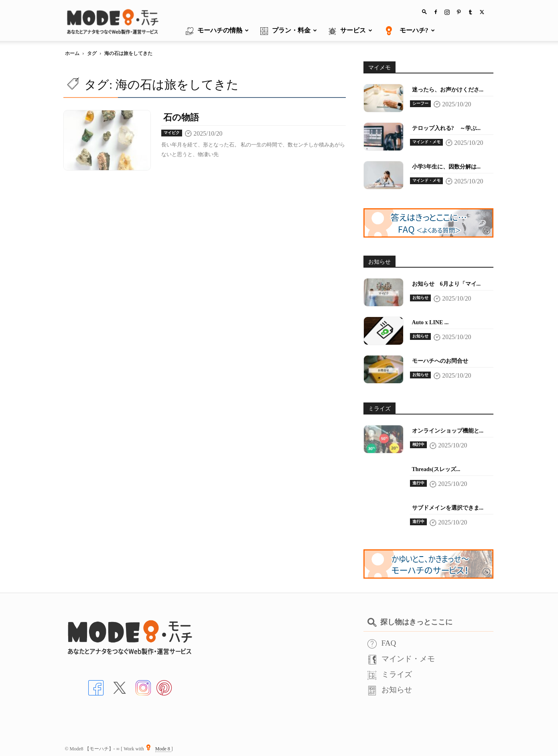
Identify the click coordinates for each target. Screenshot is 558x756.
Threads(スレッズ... (436, 469)
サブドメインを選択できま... (448, 508)
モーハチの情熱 (217, 31)
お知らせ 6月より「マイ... (446, 284)
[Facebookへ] (96, 687)
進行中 (418, 483)
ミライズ (390, 674)
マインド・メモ (426, 142)
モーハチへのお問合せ (440, 361)
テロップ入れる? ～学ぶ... (446, 128)
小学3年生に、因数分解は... (446, 167)
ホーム (72, 53)
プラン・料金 (289, 31)
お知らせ (420, 298)
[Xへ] (120, 687)
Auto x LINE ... (430, 322)
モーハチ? (409, 31)
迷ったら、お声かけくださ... (448, 90)
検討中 (418, 444)
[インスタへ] (143, 687)
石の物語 (181, 117)
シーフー (420, 103)
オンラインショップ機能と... (448, 431)
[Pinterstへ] (164, 687)
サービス (350, 31)
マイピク (172, 133)
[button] (424, 11)
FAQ (382, 643)
